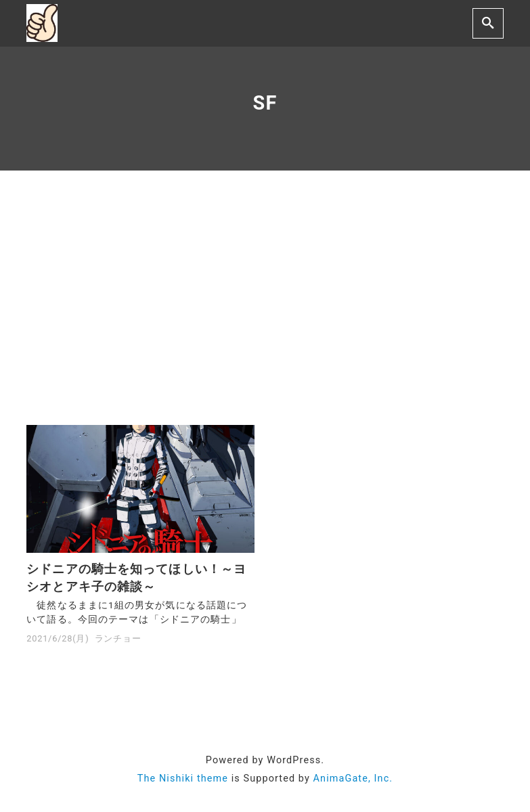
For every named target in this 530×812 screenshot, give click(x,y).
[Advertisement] (265, 298)
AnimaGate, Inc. (353, 779)
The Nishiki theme (183, 779)
